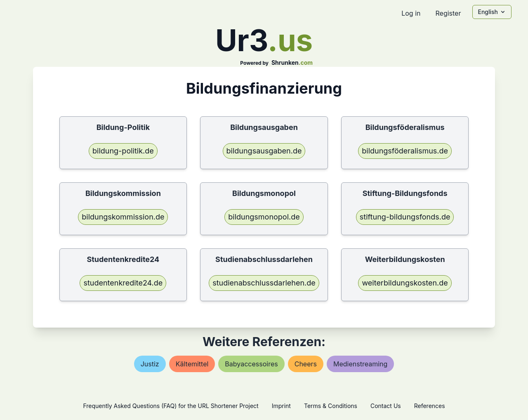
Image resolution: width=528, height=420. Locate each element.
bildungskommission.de (123, 217)
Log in (411, 13)
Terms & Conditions (331, 406)
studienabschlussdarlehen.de (264, 283)
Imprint (281, 406)
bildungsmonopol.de (264, 217)
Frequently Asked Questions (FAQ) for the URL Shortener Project (171, 406)
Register (448, 13)
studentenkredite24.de (123, 283)
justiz (150, 364)
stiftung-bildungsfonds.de (405, 217)
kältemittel (192, 364)
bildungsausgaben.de (264, 151)
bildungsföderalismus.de (405, 151)
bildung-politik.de (123, 151)
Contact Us (386, 406)
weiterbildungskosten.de (405, 283)
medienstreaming (360, 364)
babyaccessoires (251, 364)
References (430, 406)
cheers (306, 364)
